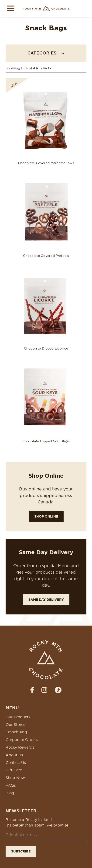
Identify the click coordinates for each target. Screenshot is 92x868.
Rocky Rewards (20, 747)
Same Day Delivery (46, 600)
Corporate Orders (22, 740)
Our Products (18, 717)
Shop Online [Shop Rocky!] (46, 516)
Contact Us (16, 763)
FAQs (11, 785)
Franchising (16, 732)
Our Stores (15, 725)
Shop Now (15, 778)
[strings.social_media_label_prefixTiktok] (58, 690)
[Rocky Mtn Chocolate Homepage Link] (46, 8)
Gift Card (14, 770)
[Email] (46, 835)
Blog (10, 793)
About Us (14, 755)
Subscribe (21, 851)
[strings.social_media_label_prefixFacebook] (32, 690)
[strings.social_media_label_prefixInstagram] (44, 690)
